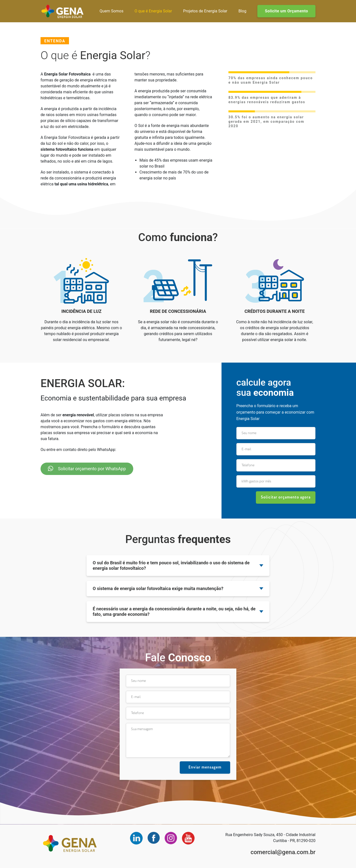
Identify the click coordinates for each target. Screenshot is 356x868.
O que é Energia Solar (153, 11)
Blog (242, 11)
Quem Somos (111, 11)
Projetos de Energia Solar (205, 11)
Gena (62, 11)
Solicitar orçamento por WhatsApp (87, 469)
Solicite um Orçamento (286, 11)
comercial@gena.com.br (283, 852)
